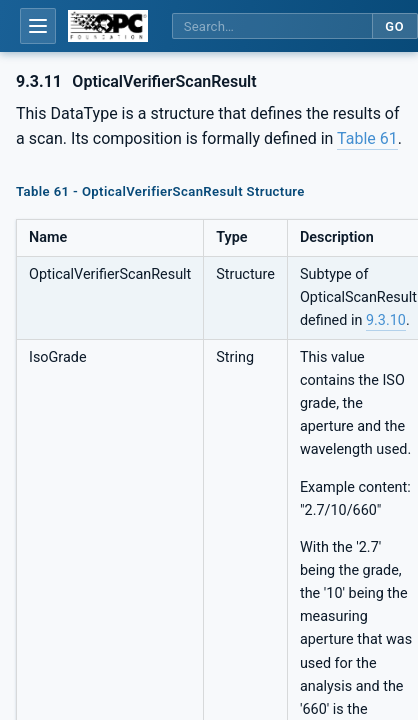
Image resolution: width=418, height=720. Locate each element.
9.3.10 (386, 320)
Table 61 (367, 138)
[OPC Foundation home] (108, 26)
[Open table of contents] (38, 26)
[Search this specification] (272, 26)
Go (394, 26)
